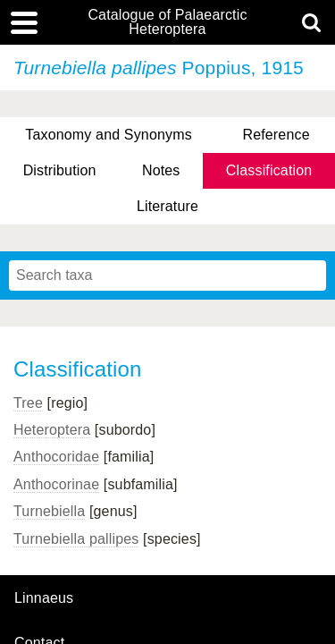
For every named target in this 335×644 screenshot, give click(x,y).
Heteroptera (52, 430)
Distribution (60, 170)
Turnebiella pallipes (76, 539)
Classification (269, 170)
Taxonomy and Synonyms (109, 135)
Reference (276, 135)
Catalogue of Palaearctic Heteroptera (167, 22)
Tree (28, 403)
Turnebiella (49, 511)
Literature (167, 206)
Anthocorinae (56, 484)
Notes (161, 170)
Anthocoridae (56, 457)
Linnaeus (44, 598)
